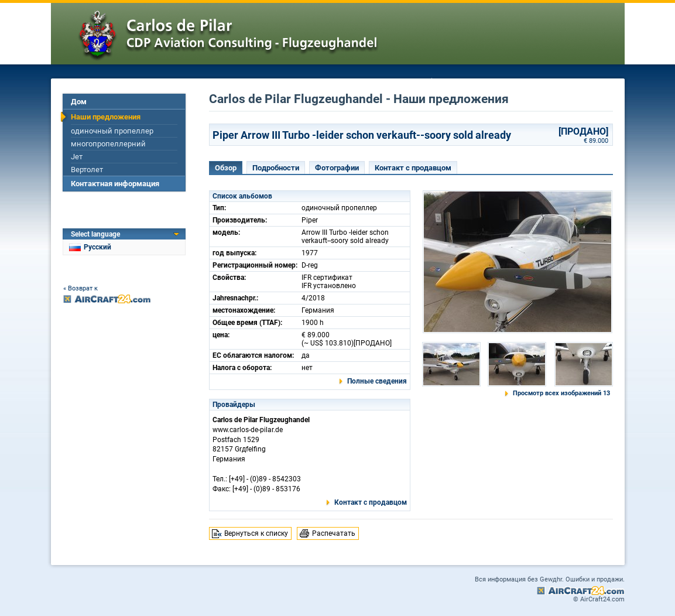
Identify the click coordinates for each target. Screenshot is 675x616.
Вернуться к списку (256, 533)
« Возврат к (80, 288)
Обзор (226, 168)
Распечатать (334, 533)
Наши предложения (106, 117)
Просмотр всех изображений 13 (561, 393)
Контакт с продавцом (413, 168)
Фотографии (337, 168)
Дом (79, 102)
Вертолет (87, 170)
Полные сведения (377, 381)
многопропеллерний (108, 144)
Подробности (276, 168)
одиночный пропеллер (112, 131)
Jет (77, 157)
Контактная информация (115, 184)
